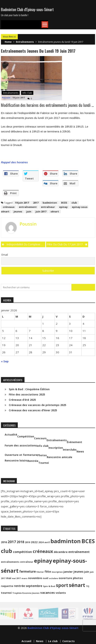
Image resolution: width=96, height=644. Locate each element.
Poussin (6, 98)
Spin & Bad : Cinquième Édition (29, 389)
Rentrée (33, 461)
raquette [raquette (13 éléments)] (7, 586)
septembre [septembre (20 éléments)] (34, 586)
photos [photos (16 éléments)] (78, 578)
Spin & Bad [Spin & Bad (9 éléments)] (49, 586)
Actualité (11, 435)
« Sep (5, 361)
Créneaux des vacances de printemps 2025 (38, 405)
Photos (42, 455)
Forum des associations (21, 446)
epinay (63, 207)
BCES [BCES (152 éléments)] (88, 541)
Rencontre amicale (60, 457)
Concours (40, 438)
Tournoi (44, 463)
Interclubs (70, 450)
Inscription (56, 448)
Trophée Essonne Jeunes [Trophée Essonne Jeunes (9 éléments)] (26, 593)
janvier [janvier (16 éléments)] (68, 572)
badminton (50, 203)
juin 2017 (41, 211)
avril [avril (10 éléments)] (47, 542)
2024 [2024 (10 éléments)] (41, 542)
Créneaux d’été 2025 (22, 400)
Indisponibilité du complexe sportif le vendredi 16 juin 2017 (26, 244)
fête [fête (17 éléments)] (48, 572)
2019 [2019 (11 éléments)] (28, 542)
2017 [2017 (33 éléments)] (12, 542)
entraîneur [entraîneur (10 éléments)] (27, 562)
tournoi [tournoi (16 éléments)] (6, 593)
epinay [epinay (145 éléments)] (43, 561)
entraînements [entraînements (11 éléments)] (10, 562)
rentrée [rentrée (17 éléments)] (19, 586)
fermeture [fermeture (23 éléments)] (28, 571)
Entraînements (25, 42)
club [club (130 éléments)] (7, 551)
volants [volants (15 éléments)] (61, 593)
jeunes (18, 211)
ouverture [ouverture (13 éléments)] (65, 578)
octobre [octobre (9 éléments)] (53, 578)
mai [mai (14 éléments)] (9, 578)
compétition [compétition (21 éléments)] (22, 552)
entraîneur (48, 207)
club (74, 203)
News (80, 452)
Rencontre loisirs (16, 461)
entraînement (28, 207)
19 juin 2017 (22, 203)
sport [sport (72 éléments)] (62, 585)
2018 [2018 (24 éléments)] (20, 542)
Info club (27, 93)
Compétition (26, 436)
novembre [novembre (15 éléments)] (35, 578)
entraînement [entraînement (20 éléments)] (79, 552)
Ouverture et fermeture (21, 455)
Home (8, 42)
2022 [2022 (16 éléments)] (34, 542)
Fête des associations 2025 (27, 394)
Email (5, 255)
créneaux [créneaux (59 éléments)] (43, 551)
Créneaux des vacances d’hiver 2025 (33, 410)
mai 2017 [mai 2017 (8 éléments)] (16, 578)
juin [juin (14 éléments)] (87, 572)
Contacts (68, 641)
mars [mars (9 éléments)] (24, 578)
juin (29, 211)
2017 (36, 203)
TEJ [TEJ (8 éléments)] (88, 586)
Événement (74, 442)
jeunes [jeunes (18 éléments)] (79, 572)
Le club (53, 641)
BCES (64, 203)
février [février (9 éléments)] (40, 572)
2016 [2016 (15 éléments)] (4, 542)
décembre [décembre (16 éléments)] (61, 552)
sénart (55, 211)
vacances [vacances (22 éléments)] (48, 593)
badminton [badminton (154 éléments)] (66, 541)
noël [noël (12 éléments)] (45, 578)
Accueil (26, 641)
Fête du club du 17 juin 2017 (65, 244)
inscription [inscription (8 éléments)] (57, 572)
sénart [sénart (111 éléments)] (77, 585)
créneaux (9, 207)
